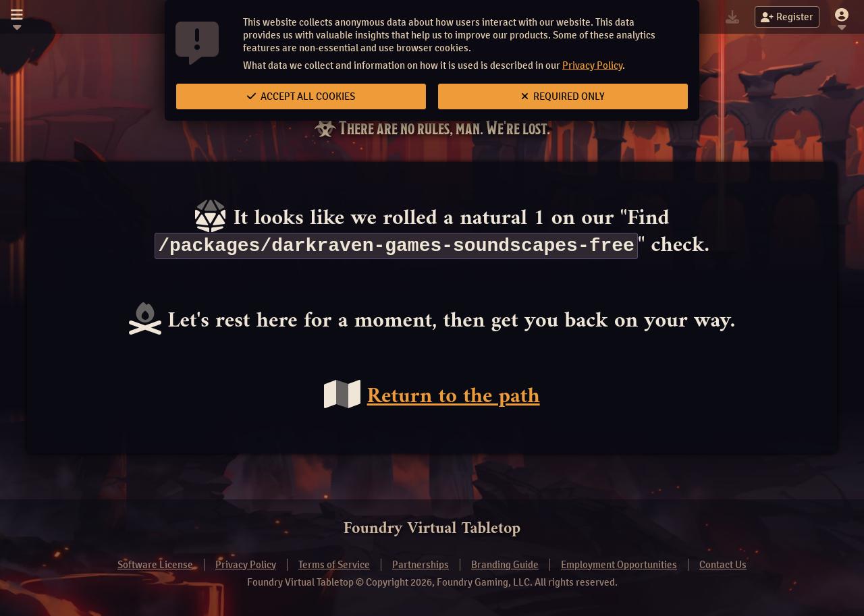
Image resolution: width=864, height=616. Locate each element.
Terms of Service (334, 565)
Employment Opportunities (619, 565)
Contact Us (723, 565)
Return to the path (454, 397)
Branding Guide (505, 565)
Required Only (563, 96)
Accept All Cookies (301, 96)
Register (787, 17)
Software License (155, 565)
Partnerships (421, 565)
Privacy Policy (592, 65)
